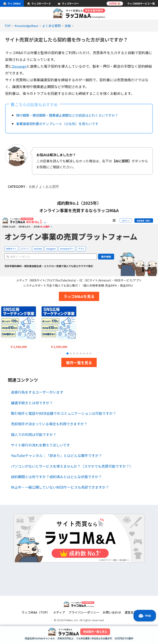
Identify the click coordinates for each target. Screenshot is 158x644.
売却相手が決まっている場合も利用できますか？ (49, 424)
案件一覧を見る (79, 362)
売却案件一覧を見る (95, 631)
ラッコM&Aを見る (79, 296)
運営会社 (131, 612)
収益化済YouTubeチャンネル (36, 638)
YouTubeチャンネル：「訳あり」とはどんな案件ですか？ (56, 455)
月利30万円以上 (64, 638)
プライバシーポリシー (84, 612)
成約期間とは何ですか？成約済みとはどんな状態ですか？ (56, 477)
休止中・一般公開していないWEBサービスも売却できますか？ (60, 487)
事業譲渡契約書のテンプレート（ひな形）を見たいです (60, 124)
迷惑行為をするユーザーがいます (37, 392)
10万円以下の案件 (128, 638)
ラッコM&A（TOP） (36, 612)
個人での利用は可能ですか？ (34, 434)
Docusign (20, 66)
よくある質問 (49, 187)
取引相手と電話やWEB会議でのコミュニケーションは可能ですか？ (64, 413)
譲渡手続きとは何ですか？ (32, 403)
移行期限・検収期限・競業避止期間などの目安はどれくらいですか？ (70, 115)
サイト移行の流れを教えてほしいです (40, 445)
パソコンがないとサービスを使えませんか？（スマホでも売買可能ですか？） (72, 466)
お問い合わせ (112, 612)
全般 (32, 187)
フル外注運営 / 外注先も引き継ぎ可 (95, 638)
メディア (59, 612)
